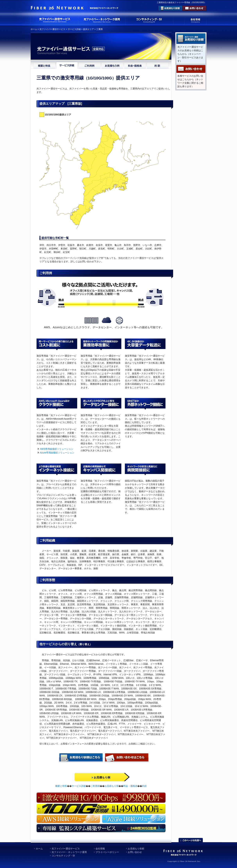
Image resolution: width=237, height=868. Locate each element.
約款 (144, 786)
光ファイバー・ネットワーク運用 (69, 852)
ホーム (34, 29)
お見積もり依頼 (136, 849)
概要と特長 (61, 786)
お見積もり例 (112, 786)
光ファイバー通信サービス (52, 29)
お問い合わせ (135, 852)
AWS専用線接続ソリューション (57, 449)
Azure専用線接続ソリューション (57, 453)
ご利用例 (95, 786)
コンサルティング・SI (63, 856)
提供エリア (88, 29)
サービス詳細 (74, 29)
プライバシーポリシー (107, 852)
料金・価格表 (130, 786)
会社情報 (100, 849)
